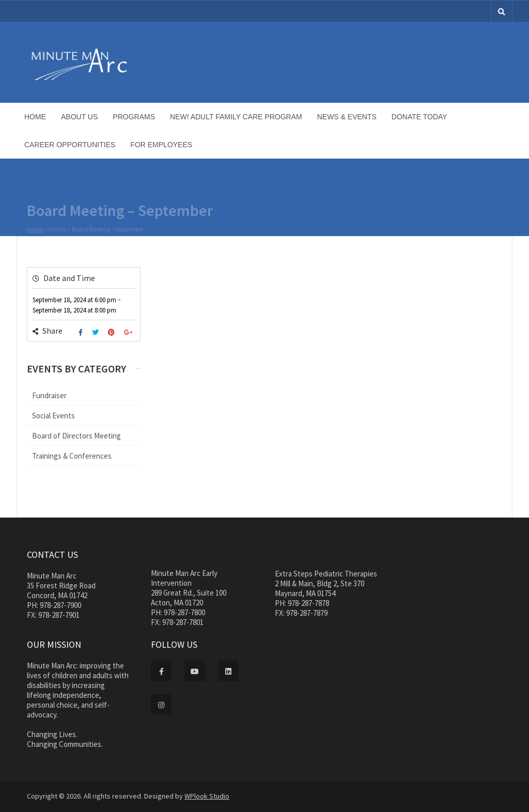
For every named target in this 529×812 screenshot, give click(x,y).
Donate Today (419, 117)
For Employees (161, 145)
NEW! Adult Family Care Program (236, 117)
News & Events (347, 117)
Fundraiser (49, 395)
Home (35, 117)
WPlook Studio (207, 796)
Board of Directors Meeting (76, 436)
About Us (79, 117)
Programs (134, 117)
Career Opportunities (70, 145)
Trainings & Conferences (72, 456)
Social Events (53, 416)
